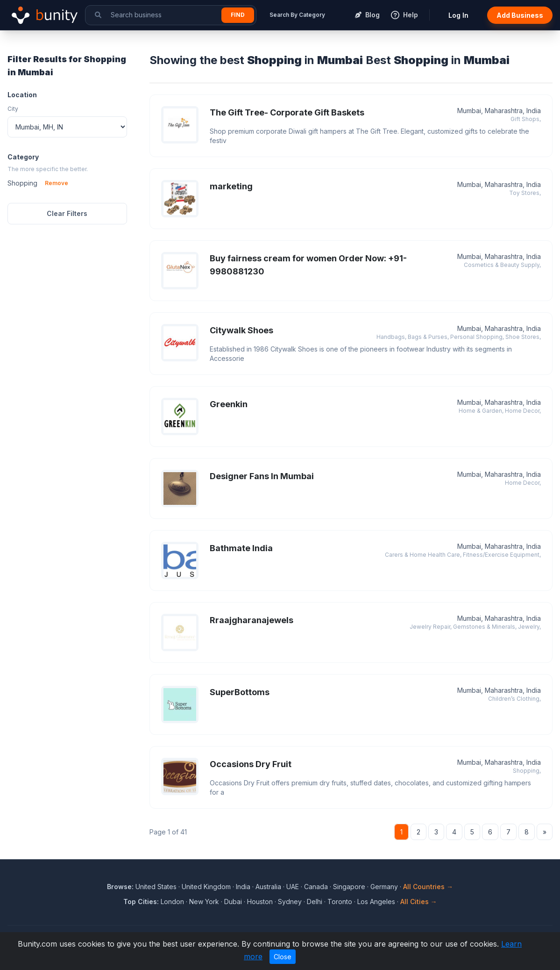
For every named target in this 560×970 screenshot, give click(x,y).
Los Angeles (376, 902)
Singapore (349, 887)
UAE (293, 887)
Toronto (340, 902)
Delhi (315, 902)
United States (156, 887)
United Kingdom (206, 887)
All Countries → (428, 887)
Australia (268, 887)
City (13, 109)
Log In (458, 15)
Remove (57, 183)
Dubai (233, 902)
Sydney (290, 902)
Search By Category (297, 15)
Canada (316, 887)
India (243, 887)
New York (204, 902)
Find (238, 15)
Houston (260, 902)
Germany (384, 887)
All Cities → (419, 902)
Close (283, 957)
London (172, 902)
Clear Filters (67, 213)
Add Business (520, 15)
